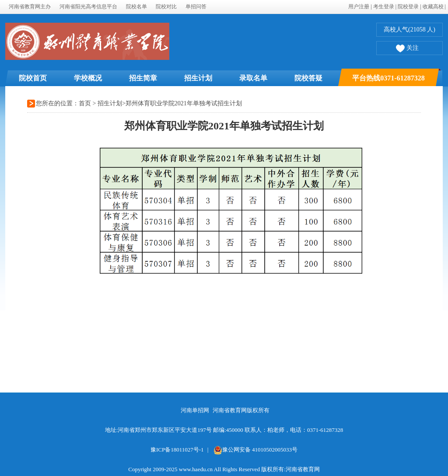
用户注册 (359, 7)
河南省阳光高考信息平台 (88, 7)
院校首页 (33, 78)
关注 (407, 49)
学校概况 (88, 78)
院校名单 (136, 7)
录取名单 (253, 78)
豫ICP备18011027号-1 (177, 450)
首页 (85, 103)
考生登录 (384, 7)
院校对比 (166, 7)
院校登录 (408, 7)
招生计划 (198, 78)
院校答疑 (308, 78)
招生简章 (143, 78)
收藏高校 (433, 7)
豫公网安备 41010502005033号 (255, 450)
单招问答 (196, 7)
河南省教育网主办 (30, 7)
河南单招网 (195, 410)
